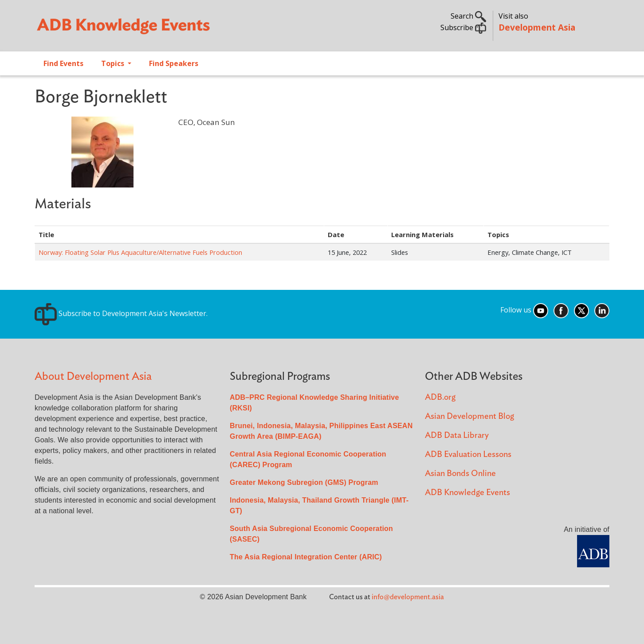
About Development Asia (93, 377)
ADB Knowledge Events (467, 493)
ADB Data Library (457, 435)
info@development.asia (408, 597)
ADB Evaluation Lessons (468, 455)
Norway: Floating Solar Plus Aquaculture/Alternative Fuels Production (140, 252)
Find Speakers (174, 63)
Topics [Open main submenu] (114, 63)
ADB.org (440, 397)
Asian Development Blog (469, 416)
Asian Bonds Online (460, 474)
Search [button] (468, 16)
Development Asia (537, 27)
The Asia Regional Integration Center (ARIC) (306, 557)
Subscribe (463, 27)
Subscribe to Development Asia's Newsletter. (121, 313)
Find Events (63, 63)
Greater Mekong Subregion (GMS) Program (304, 482)
